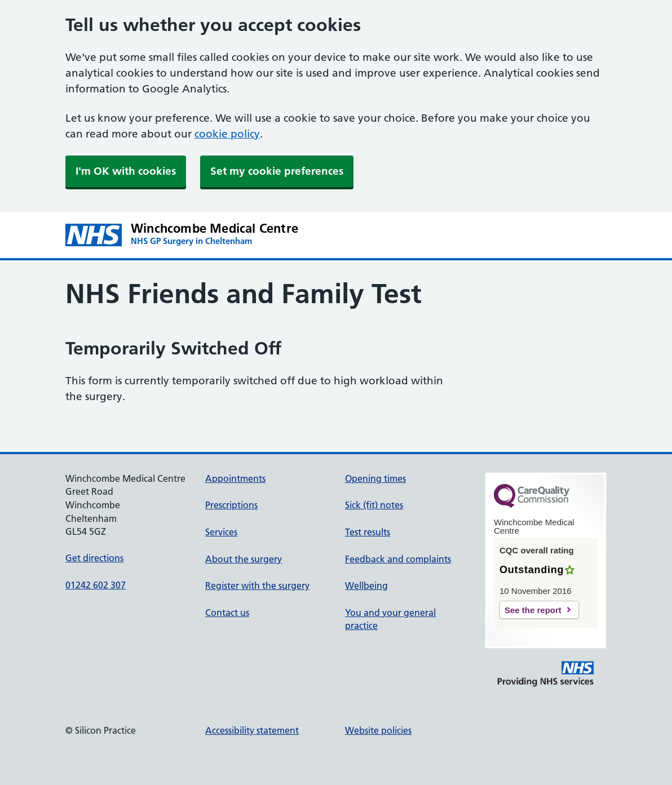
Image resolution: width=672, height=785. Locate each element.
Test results (368, 532)
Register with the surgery (257, 586)
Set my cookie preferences (277, 171)
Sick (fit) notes (374, 505)
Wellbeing (366, 586)
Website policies (378, 730)
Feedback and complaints (398, 559)
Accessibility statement (252, 730)
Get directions (94, 558)
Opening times (375, 478)
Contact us (227, 613)
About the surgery (244, 559)
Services (221, 532)
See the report (533, 610)
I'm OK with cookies (126, 171)
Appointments (235, 478)
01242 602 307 (96, 585)
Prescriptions (231, 505)
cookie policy (227, 134)
